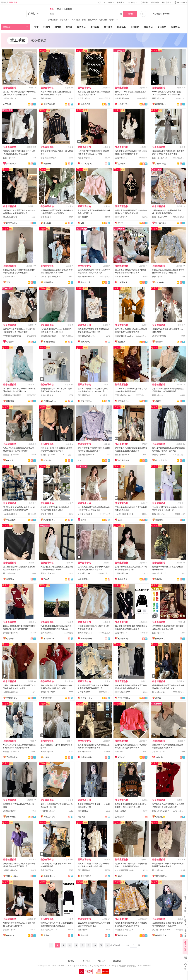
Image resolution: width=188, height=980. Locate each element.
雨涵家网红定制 (161, 104)
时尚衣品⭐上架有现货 (161, 817)
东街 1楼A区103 (84, 752)
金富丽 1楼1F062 (48, 455)
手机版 (144, 2)
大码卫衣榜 (53, 20)
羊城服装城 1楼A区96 (124, 930)
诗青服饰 (159, 520)
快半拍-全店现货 (12, 164)
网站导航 (166, 2)
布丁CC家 (7, 104)
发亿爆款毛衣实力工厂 (124, 401)
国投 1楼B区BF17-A (86, 336)
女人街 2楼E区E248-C (124, 870)
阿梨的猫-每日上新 (50, 520)
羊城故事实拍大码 (12, 698)
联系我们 (117, 961)
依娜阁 (158, 401)
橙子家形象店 (161, 223)
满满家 (158, 698)
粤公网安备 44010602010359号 (103, 966)
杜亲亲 (46, 757)
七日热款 (135, 27)
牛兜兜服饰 (11, 520)
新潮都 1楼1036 (10, 811)
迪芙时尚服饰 (86, 639)
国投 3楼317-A (158, 514)
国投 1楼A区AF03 (160, 217)
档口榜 (58, 27)
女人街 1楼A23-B (85, 633)
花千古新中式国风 (124, 935)
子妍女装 (84, 935)
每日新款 (95, 27)
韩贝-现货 (76, 20)
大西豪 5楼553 (84, 98)
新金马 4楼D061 (159, 455)
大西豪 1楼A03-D (48, 573)
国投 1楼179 (83, 217)
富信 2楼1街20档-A (48, 158)
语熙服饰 (47, 164)
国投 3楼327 (120, 752)
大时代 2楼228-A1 (11, 633)
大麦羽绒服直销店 (124, 282)
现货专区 (81, 27)
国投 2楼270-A (47, 870)
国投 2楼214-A (84, 870)
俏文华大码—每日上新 (97, 20)
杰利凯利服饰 (86, 757)
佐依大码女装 (46, 698)
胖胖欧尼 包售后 (50, 282)
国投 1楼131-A (121, 217)
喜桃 (80, 460)
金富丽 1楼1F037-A (11, 752)
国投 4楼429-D (47, 514)
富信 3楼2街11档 (159, 573)
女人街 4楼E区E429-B (124, 514)
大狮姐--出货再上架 (161, 164)
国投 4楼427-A (121, 633)
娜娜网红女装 (161, 935)
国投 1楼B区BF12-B (49, 930)
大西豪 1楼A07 (9, 930)
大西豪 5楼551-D (85, 514)
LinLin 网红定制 (12, 460)
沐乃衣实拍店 (86, 164)
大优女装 (159, 757)
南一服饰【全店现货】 (161, 639)
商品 (52, 9)
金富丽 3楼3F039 (10, 692)
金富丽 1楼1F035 (122, 455)
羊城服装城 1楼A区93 (12, 395)
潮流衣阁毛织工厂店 (87, 342)
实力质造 (108, 27)
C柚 (82, 223)
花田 (120, 520)
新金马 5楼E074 (122, 811)
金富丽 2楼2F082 (48, 692)
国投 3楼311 (46, 217)
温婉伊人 (159, 579)
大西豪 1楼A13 (9, 98)
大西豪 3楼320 (47, 752)
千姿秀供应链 (12, 757)
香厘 (84, 20)
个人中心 (109, 2)
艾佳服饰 (122, 164)
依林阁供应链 (49, 342)
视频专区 (148, 27)
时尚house (114, 20)
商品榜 (69, 27)
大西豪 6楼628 (9, 277)
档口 (59, 9)
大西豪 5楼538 (84, 692)
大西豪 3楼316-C (159, 752)
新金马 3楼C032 (159, 336)
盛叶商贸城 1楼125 (48, 336)
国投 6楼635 (46, 98)
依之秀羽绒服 (124, 460)
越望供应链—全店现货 (84, 579)
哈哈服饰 (10, 342)
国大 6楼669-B (9, 573)
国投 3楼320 (157, 395)
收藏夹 (121, 2)
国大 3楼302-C (158, 692)
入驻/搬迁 (157, 14)
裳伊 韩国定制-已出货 (161, 876)
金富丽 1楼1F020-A (11, 455)
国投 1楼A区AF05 (160, 158)
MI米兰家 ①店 (49, 817)
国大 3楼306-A (47, 633)
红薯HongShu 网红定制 (50, 401)
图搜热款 (122, 27)
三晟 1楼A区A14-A (123, 395)
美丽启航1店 (86, 876)
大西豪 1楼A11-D (85, 158)
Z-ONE (46, 579)
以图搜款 (68, 9)
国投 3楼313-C (121, 158)
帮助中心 (155, 2)
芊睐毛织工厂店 (87, 401)
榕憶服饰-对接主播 (124, 639)
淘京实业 (82, 817)
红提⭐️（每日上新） (12, 876)
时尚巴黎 (10, 639)
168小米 (121, 757)
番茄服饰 (159, 342)
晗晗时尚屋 (123, 579)
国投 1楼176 (83, 811)
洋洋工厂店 (85, 104)
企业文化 (86, 961)
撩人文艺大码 (161, 460)
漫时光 (84, 520)
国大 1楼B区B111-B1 (124, 336)
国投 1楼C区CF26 (123, 692)
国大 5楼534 (157, 870)
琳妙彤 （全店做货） (87, 282)
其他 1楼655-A (84, 573)
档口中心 (132, 2)
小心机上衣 (65, 20)
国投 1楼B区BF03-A (86, 277)
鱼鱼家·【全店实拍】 (87, 698)
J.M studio (160, 282)
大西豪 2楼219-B (10, 514)
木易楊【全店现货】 (50, 876)
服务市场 (175, 27)
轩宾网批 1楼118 (48, 811)
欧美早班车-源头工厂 (12, 223)
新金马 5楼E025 (10, 217)
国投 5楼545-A (158, 98)
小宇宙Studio (49, 639)
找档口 (47, 27)
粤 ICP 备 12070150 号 (77, 966)
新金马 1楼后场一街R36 (51, 277)
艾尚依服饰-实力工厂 (121, 817)
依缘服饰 (10, 579)
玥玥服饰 (122, 342)
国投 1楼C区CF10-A (161, 811)
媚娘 (120, 876)
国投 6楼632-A (9, 158)
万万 (8, 282)
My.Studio (10, 935)
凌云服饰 (47, 223)
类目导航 (7, 27)
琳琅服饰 (10, 401)
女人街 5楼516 (47, 395)
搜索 (130, 14)
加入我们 (102, 961)
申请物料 (166, 14)
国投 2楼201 (157, 277)
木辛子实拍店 (49, 104)
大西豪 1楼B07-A (10, 870)
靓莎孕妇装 (11, 817)
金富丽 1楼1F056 (122, 277)
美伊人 (121, 223)
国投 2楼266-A (158, 633)
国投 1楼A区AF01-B (86, 455)
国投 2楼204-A (84, 395)
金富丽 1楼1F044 (122, 98)
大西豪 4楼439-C (122, 573)
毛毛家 (46, 935)
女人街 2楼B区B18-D (161, 930)
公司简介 (71, 961)
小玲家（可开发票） (124, 104)
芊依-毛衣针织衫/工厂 (124, 698)
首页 (99, 2)
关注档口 (162, 27)
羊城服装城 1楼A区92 (12, 336)
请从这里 (9, 2)
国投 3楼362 (83, 930)
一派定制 (47, 460)
